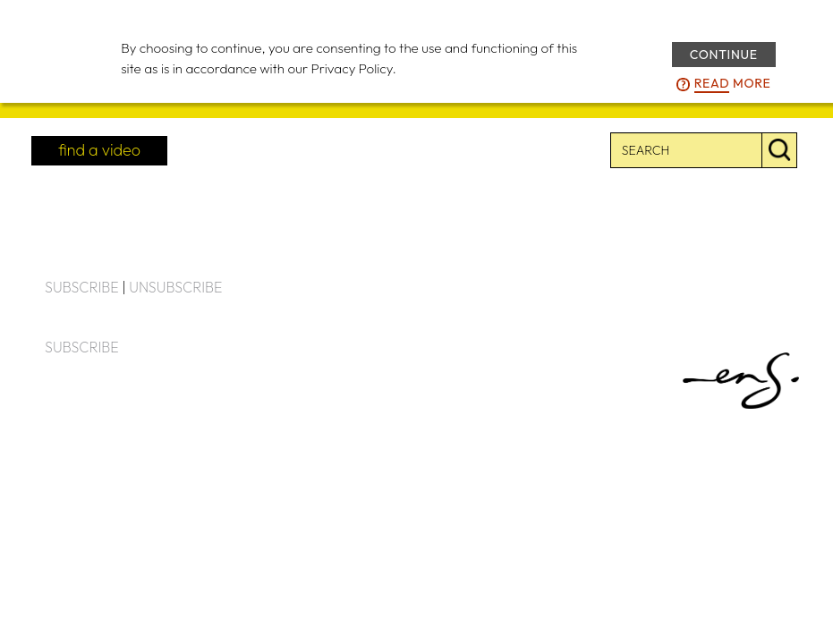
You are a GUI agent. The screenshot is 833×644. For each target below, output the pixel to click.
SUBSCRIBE (82, 287)
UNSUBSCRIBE (175, 287)
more (733, 84)
